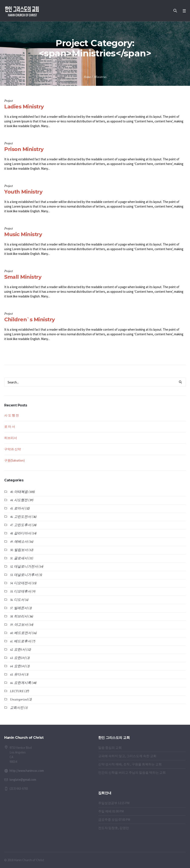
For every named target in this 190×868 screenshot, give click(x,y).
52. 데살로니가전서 (24, 567)
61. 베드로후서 (21, 641)
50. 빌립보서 (19, 550)
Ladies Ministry (24, 107)
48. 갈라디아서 (21, 533)
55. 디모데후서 (21, 592)
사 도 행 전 (12, 415)
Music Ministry (23, 234)
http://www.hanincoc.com (27, 771)
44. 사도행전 (19, 500)
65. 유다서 (17, 675)
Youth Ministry (23, 192)
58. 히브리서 (19, 616)
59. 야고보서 (19, 625)
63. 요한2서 (18, 658)
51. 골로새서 (19, 558)
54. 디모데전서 (21, 583)
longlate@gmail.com (23, 780)
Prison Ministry (24, 149)
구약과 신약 (13, 449)
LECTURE (17, 691)
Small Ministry (23, 277)
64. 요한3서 (18, 666)
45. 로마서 (17, 509)
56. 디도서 (17, 600)
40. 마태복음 (19, 492)
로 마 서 (10, 427)
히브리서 (11, 438)
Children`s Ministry (30, 319)
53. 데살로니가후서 (24, 575)
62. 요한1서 (18, 650)
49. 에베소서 (19, 542)
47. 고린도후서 (21, 525)
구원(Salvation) (14, 460)
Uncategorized (19, 699)
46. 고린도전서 (21, 517)
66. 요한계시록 (21, 683)
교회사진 (17, 708)
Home (87, 77)
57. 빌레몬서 (19, 608)
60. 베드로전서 (21, 633)
